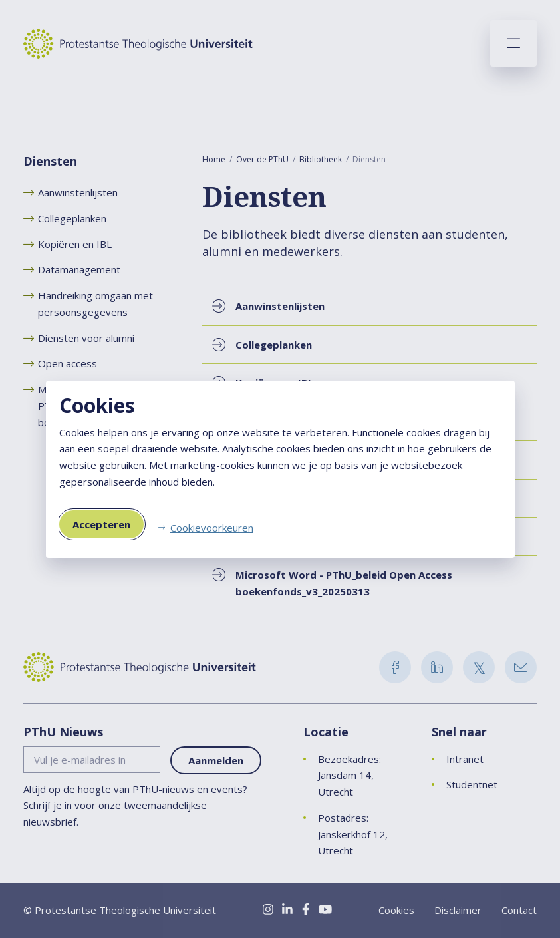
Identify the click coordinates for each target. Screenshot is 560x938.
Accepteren (101, 524)
